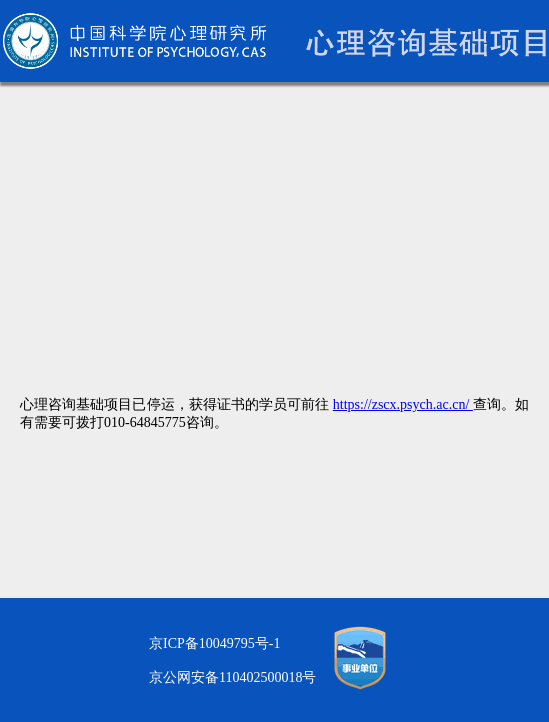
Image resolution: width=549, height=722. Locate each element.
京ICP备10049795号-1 (214, 643)
